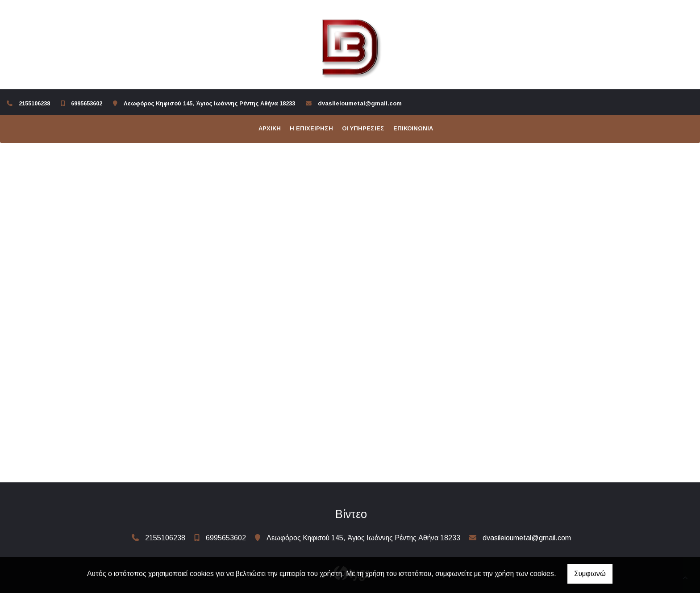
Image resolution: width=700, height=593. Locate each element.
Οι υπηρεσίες (363, 128)
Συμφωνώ (590, 574)
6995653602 (87, 103)
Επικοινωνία (413, 128)
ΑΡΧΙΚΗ (270, 128)
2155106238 (34, 103)
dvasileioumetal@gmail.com (360, 103)
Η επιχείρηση (311, 128)
